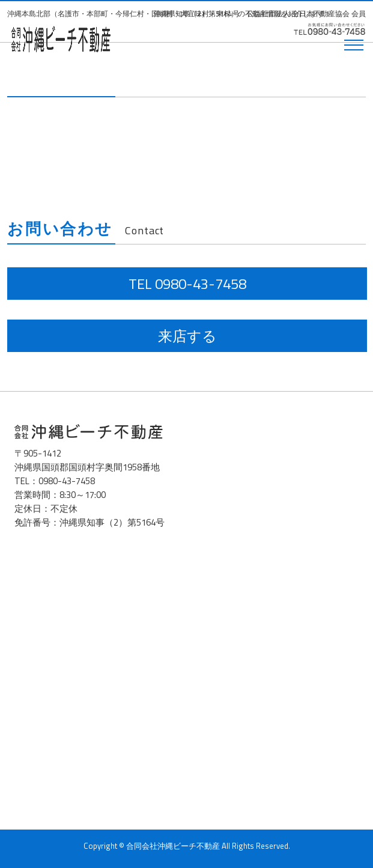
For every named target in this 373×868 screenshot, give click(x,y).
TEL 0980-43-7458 (187, 284)
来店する (187, 336)
